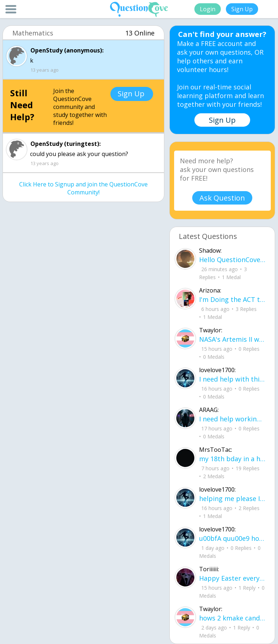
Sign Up (242, 9)
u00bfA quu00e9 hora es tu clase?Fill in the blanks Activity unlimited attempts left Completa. (232, 538)
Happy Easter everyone (232, 578)
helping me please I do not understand (232, 498)
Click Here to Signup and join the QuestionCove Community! (83, 188)
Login (208, 9)
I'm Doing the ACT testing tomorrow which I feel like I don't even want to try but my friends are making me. (232, 299)
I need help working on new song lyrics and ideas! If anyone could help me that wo (232, 419)
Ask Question (222, 198)
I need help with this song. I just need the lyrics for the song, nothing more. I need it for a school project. (232, 379)
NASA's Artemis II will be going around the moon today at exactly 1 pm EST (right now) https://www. (232, 339)
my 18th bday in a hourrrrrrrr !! (232, 459)
